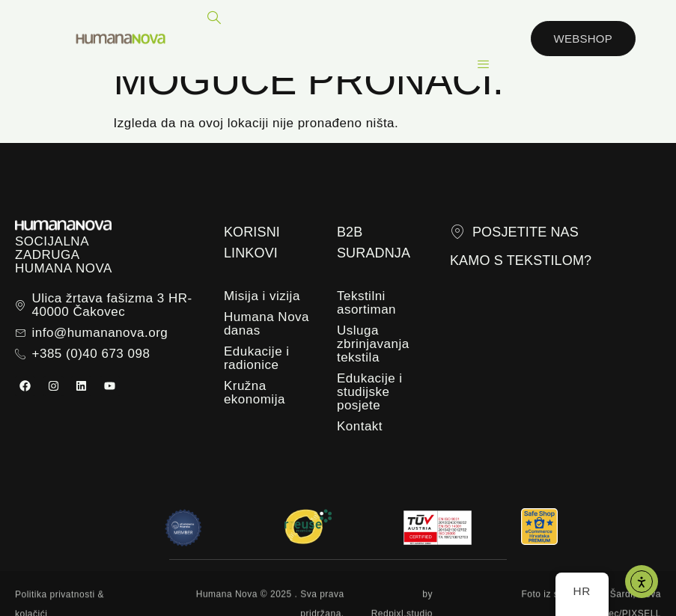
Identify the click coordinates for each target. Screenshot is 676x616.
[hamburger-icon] (484, 64)
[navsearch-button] (215, 19)
